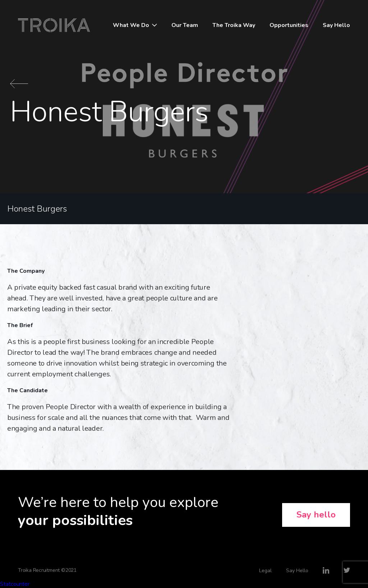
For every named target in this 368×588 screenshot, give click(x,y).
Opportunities (289, 25)
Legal (265, 571)
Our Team (185, 25)
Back (19, 84)
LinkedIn (326, 570)
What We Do (131, 25)
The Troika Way (234, 25)
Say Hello (336, 25)
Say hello (316, 515)
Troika (54, 25)
